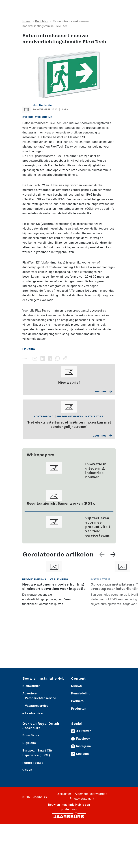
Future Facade (33, 763)
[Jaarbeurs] (69, 816)
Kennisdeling (81, 693)
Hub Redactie (42, 105)
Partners (77, 701)
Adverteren (30, 693)
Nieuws (76, 686)
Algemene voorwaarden (91, 794)
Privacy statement (82, 799)
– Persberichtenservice (39, 698)
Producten (79, 709)
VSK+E (27, 770)
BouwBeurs (31, 735)
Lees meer (102, 391)
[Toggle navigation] (112, 6)
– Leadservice (33, 713)
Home (26, 21)
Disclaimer (64, 794)
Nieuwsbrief (31, 686)
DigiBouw (29, 743)
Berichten (42, 21)
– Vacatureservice (35, 706)
